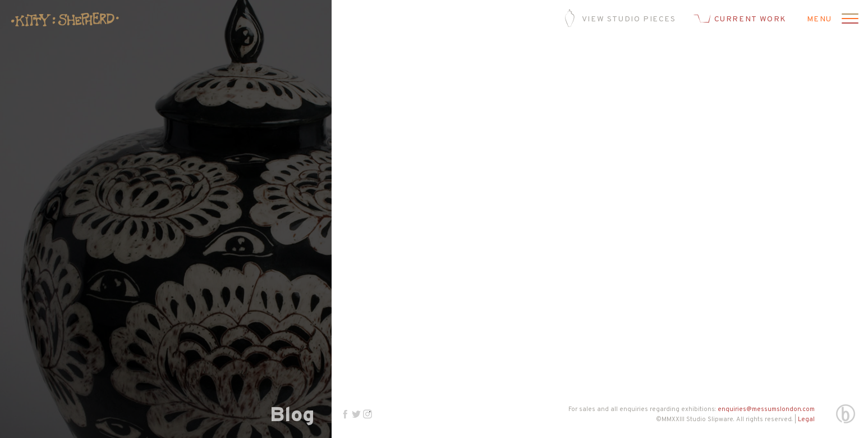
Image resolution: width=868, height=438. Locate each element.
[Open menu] (848, 20)
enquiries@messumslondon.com (766, 409)
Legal (806, 419)
